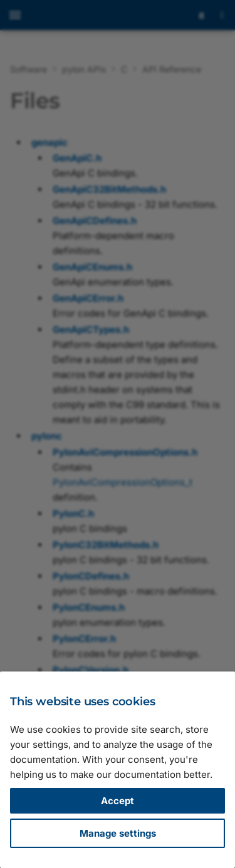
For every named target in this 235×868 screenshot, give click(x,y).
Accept (118, 801)
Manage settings (118, 833)
